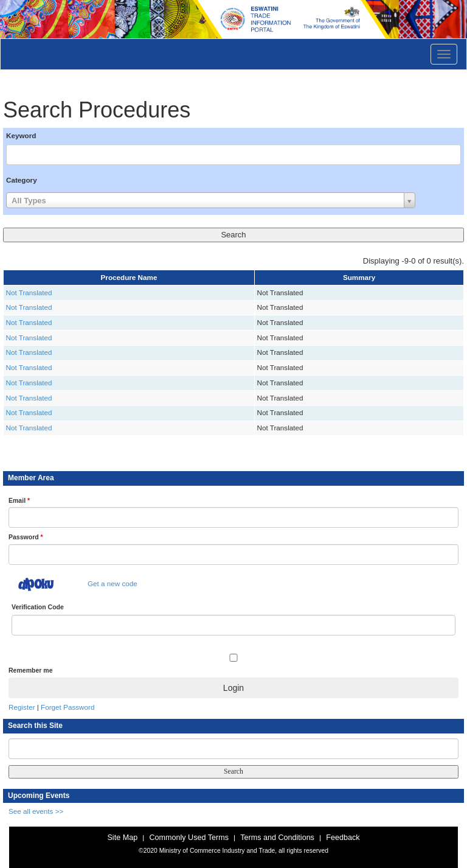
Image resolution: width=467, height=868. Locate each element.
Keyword (21, 135)
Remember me (30, 670)
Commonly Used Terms (189, 838)
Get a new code (112, 583)
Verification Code (38, 607)
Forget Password (67, 707)
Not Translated (29, 292)
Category (22, 180)
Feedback (343, 838)
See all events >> (36, 811)
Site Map (122, 838)
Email (19, 500)
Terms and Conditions (277, 838)
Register (22, 707)
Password (26, 537)
